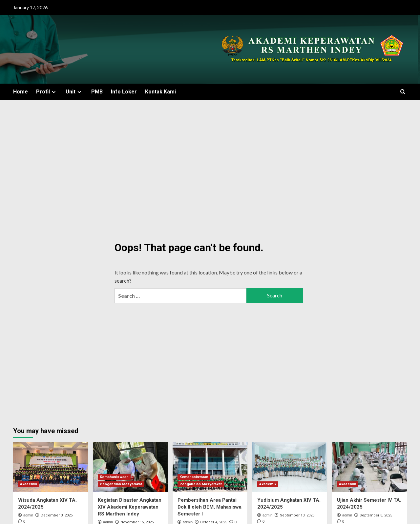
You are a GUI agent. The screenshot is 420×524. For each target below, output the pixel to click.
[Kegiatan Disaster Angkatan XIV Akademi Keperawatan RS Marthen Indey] (130, 467)
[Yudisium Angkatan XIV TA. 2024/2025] (290, 467)
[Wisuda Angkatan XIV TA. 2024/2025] (51, 467)
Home (21, 92)
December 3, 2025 (57, 515)
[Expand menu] (54, 92)
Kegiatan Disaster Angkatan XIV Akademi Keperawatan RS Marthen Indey (130, 507)
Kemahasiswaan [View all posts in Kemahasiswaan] (114, 477)
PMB (97, 92)
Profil (47, 92)
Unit (74, 92)
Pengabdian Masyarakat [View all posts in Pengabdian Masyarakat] (121, 484)
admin (28, 515)
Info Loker (124, 92)
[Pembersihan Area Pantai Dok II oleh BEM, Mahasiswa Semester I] (210, 467)
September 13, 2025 (297, 515)
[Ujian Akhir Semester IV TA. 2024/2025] (369, 467)
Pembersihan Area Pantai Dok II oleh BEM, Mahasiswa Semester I (210, 507)
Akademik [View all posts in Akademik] (29, 484)
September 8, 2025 (376, 515)
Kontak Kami (160, 92)
